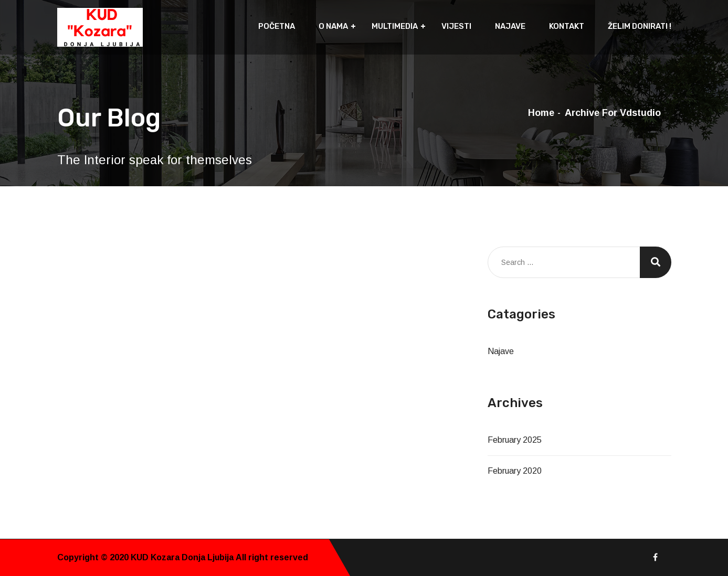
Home (541, 113)
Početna (277, 26)
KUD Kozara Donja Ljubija (183, 557)
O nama (333, 26)
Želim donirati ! (640, 26)
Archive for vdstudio (613, 113)
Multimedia (395, 26)
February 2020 (515, 471)
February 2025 (515, 440)
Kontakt (567, 26)
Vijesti (456, 26)
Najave (510, 26)
